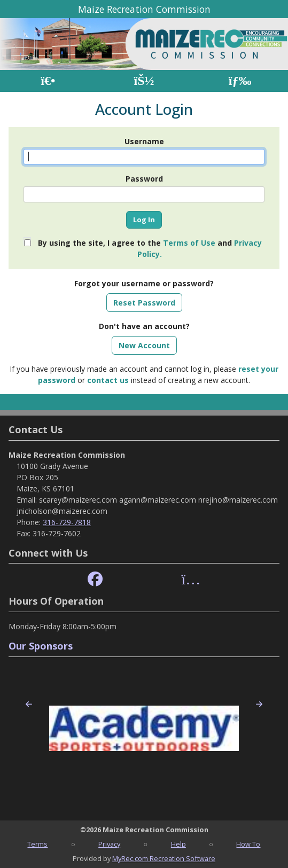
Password (144, 179)
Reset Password (144, 303)
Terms (37, 844)
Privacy (109, 844)
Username (144, 141)
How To (248, 844)
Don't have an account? (144, 326)
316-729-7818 (67, 522)
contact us (108, 380)
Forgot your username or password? (144, 283)
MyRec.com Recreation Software (164, 858)
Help (178, 844)
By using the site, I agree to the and (150, 248)
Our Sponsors (41, 646)
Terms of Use (189, 243)
